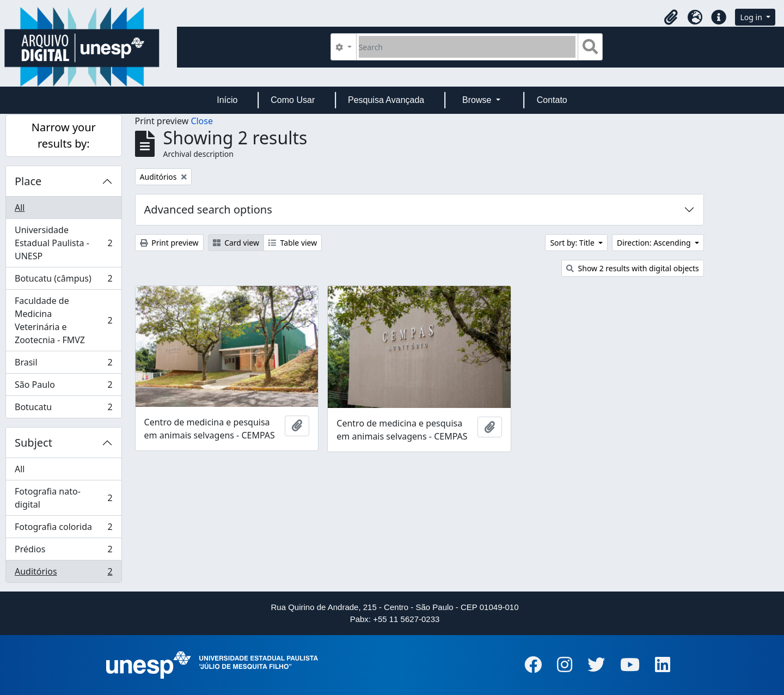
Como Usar (293, 100)
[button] (671, 17)
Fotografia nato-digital (63, 498)
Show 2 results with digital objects (633, 268)
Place (28, 181)
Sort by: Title (573, 243)
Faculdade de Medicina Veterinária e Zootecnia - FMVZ (63, 320)
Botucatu (63, 409)
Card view (236, 243)
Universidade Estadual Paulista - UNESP (63, 243)
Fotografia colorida (63, 529)
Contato (552, 100)
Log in (752, 17)
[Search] (467, 47)
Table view (293, 243)
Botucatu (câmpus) (63, 281)
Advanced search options (208, 209)
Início (227, 100)
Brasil (63, 365)
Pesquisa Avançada (386, 100)
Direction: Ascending (655, 243)
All (20, 208)
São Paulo (63, 387)
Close (202, 121)
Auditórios (63, 574)
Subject (33, 443)
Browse (478, 100)
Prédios (63, 551)
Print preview (169, 243)
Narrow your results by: (64, 135)
